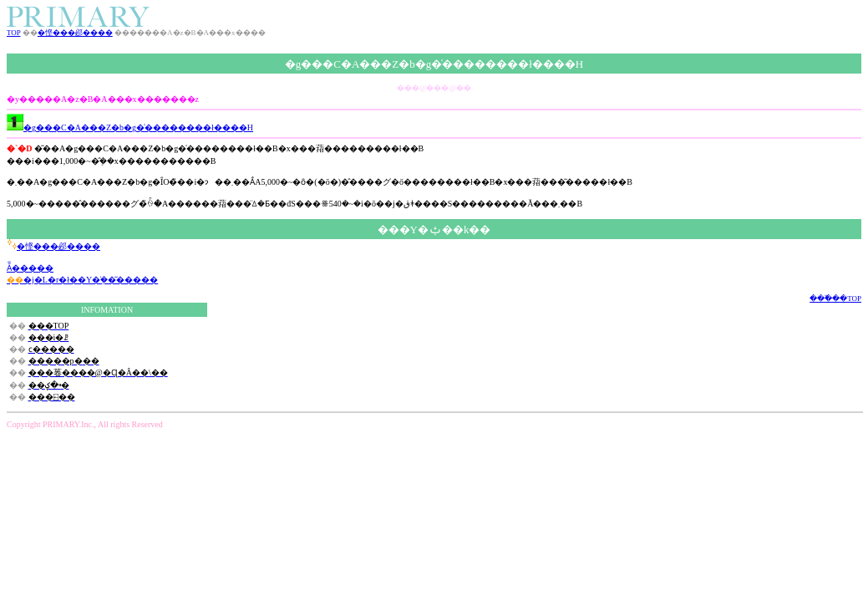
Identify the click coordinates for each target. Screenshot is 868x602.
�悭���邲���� (75, 33)
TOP (14, 33)
